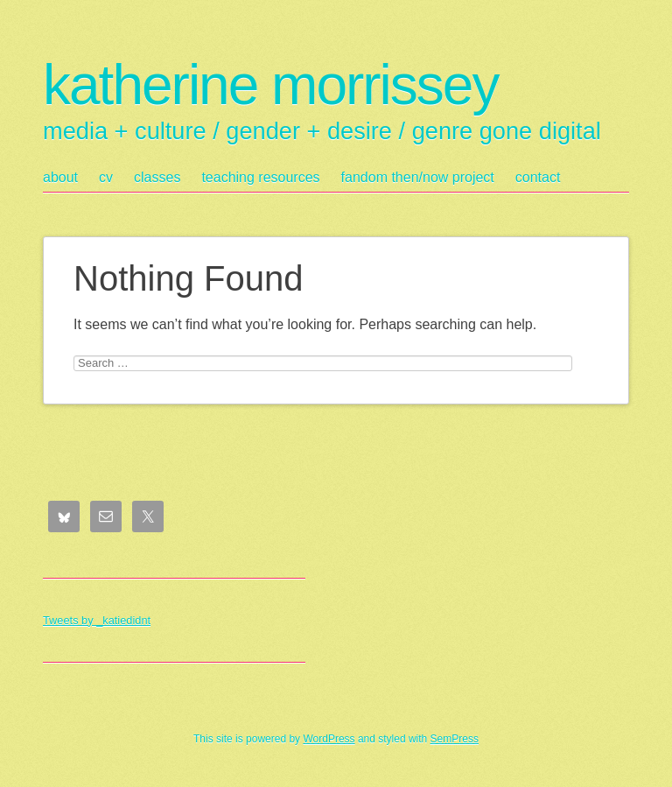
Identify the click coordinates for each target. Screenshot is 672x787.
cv (106, 177)
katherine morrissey (270, 85)
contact (538, 177)
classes (157, 177)
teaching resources (260, 177)
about (60, 177)
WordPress (329, 739)
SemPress (455, 739)
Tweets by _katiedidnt (97, 620)
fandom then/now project (418, 177)
